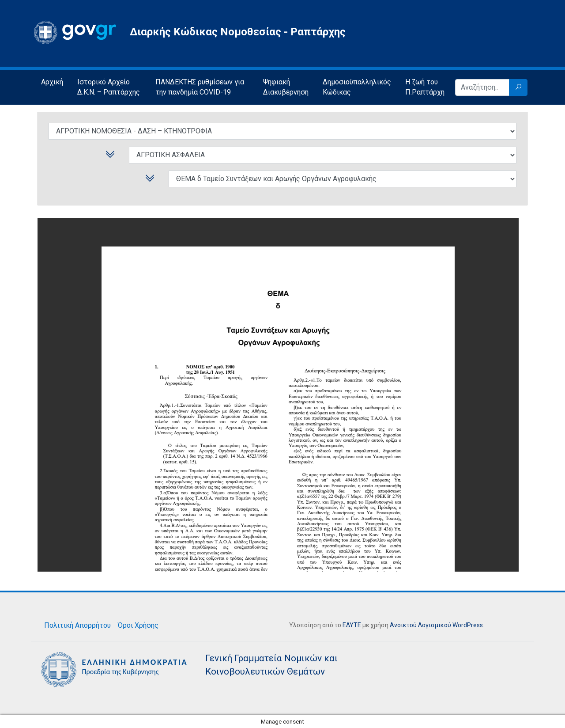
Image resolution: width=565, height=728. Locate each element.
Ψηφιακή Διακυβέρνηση (286, 87)
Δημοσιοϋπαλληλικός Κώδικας (357, 87)
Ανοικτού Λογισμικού (420, 625)
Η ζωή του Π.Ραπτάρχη (425, 87)
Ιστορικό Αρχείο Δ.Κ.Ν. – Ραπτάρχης (109, 87)
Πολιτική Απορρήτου (77, 625)
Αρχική (52, 82)
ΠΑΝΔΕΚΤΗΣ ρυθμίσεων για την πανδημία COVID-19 (200, 87)
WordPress (468, 625)
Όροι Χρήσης (138, 625)
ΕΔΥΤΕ (352, 625)
